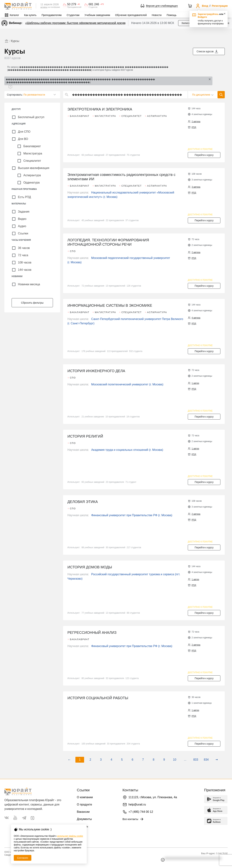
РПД (194, 127)
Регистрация (220, 6)
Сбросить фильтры (32, 303)
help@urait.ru (137, 804)
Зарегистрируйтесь (208, 14)
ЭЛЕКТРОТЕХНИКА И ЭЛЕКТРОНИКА (100, 109)
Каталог (14, 15)
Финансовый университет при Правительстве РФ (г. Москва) (132, 515)
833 (196, 760)
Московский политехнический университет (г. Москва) (127, 384)
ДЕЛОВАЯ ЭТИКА (83, 502)
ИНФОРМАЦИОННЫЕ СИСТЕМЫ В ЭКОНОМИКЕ (110, 305)
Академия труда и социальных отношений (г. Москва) (127, 450)
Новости (157, 15)
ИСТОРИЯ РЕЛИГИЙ (85, 436)
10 (175, 760)
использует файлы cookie (70, 836)
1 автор (195, 383)
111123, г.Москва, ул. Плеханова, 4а (153, 797)
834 (206, 760)
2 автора (196, 122)
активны (44, 7)
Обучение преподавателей (131, 15)
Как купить (30, 15)
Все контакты (133, 819)
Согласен (23, 858)
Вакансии (83, 812)
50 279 (72, 4)
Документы (84, 819)
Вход (205, 6)
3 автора (196, 187)
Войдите (202, 17)
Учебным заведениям (97, 15)
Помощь (171, 15)
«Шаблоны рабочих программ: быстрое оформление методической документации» (81, 23)
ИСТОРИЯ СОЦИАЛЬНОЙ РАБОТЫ (98, 698)
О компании (85, 797)
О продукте (84, 804)
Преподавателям (51, 15)
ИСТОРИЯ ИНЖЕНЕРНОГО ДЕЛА (96, 371)
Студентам (73, 15)
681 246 (94, 4)
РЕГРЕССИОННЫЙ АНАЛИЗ (92, 633)
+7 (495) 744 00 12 (141, 812)
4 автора (196, 318)
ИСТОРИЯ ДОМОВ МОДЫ (90, 567)
